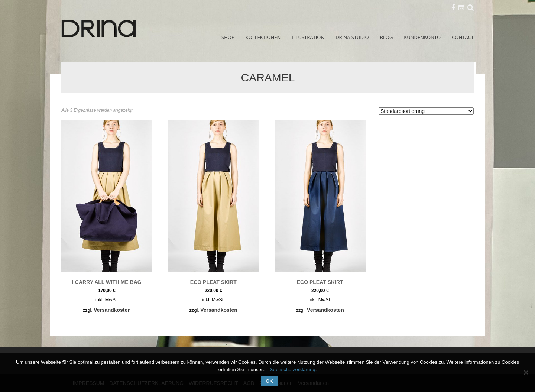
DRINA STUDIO (352, 37)
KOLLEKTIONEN (263, 37)
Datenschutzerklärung (292, 370)
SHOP (228, 37)
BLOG (387, 37)
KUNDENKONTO (422, 37)
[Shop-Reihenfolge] (426, 111)
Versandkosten (112, 310)
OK (269, 381)
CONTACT (463, 37)
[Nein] (526, 372)
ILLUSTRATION (308, 37)
